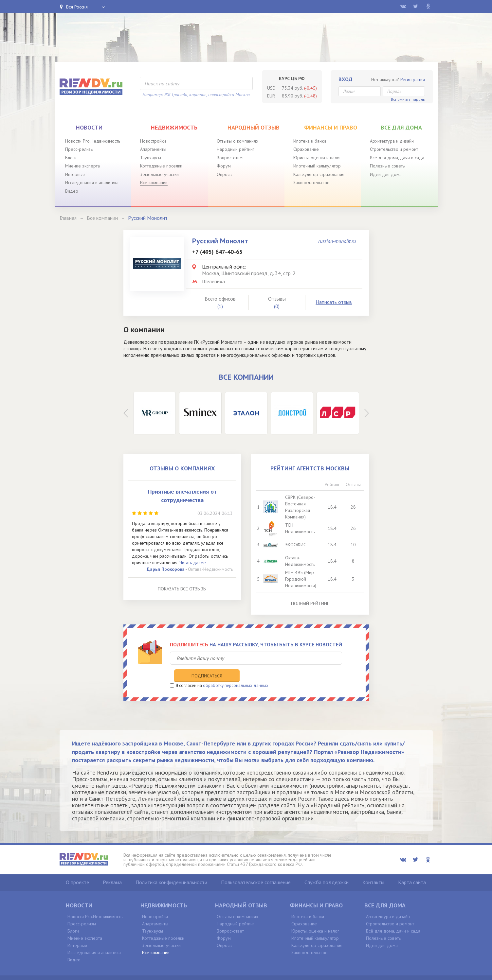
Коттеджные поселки (161, 166)
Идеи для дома (386, 174)
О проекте (77, 868)
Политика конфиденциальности (171, 868)
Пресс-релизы (79, 149)
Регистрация (413, 79)
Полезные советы (388, 166)
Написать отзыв (334, 302)
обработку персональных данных (236, 671)
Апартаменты (153, 149)
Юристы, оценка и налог (317, 158)
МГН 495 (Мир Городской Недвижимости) (303, 579)
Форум (224, 166)
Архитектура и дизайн (392, 141)
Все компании (154, 183)
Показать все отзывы (182, 589)
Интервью (75, 174)
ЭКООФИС (298, 545)
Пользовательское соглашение (256, 868)
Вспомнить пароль (408, 99)
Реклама (112, 868)
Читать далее (193, 563)
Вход (346, 79)
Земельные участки (159, 174)
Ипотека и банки (310, 141)
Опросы (225, 174)
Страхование (306, 149)
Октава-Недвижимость (210, 569)
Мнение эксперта (82, 166)
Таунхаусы (151, 158)
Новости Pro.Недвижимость (93, 141)
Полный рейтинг (310, 604)
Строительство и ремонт (394, 149)
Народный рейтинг (236, 149)
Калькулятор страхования (319, 174)
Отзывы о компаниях (237, 141)
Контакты (373, 868)
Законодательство (311, 183)
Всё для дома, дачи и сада (397, 158)
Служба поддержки (327, 868)
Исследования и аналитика (92, 183)
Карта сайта (412, 868)
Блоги (71, 158)
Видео (72, 191)
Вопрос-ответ (230, 158)
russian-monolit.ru (337, 241)
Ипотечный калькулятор (317, 166)
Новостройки (153, 141)
